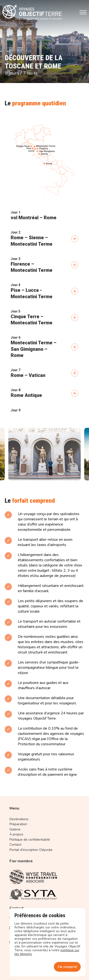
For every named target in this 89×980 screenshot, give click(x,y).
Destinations (19, 819)
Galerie (15, 829)
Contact (15, 845)
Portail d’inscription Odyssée (31, 850)
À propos (16, 834)
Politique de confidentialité (30, 840)
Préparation (18, 824)
